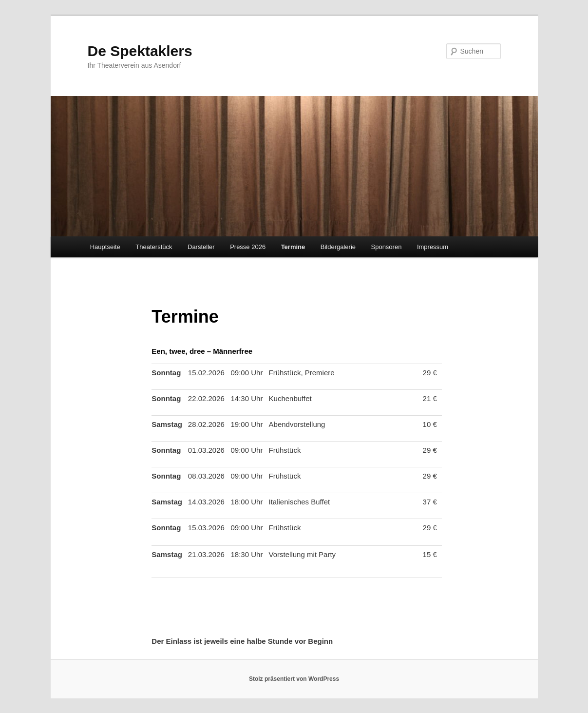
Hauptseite (105, 247)
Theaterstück (154, 247)
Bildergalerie (338, 247)
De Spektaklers (140, 51)
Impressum (433, 247)
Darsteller (201, 247)
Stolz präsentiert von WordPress (294, 679)
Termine (293, 247)
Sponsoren (387, 247)
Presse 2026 (248, 247)
